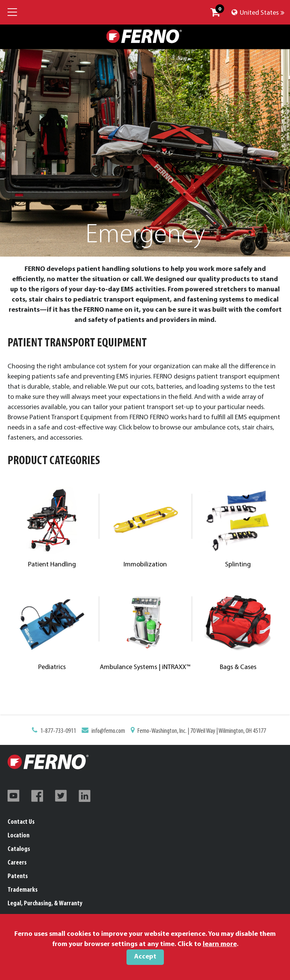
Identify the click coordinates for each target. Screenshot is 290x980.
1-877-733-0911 (66, 732)
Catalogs (19, 849)
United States (258, 13)
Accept (145, 957)
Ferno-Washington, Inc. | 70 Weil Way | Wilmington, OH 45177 (197, 732)
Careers (17, 863)
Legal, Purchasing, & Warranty (45, 904)
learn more (220, 944)
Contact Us (21, 822)
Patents (18, 876)
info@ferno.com (112, 732)
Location (19, 836)
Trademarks (23, 890)
